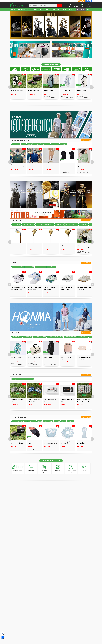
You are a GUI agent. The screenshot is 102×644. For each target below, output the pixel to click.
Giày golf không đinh (18, 267)
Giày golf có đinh (30, 267)
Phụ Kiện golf (19, 417)
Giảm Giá (89, 10)
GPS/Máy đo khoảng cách (20, 421)
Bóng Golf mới (16, 379)
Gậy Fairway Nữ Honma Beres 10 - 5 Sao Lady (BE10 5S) (51, 247)
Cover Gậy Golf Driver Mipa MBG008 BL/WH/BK (83, 444)
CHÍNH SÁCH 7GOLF (51, 461)
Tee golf (64, 421)
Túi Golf (45, 10)
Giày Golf (30, 10)
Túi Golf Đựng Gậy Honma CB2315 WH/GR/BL (16, 359)
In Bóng (59, 10)
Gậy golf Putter (84, 224)
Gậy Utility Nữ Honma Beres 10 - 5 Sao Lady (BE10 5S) (33, 247)
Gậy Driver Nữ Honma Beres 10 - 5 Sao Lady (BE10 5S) (67, 247)
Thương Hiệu (81, 10)
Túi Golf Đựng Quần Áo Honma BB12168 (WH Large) (34, 359)
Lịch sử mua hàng (62, 1)
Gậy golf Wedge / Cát (72, 224)
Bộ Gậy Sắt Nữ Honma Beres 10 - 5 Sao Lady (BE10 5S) (17, 247)
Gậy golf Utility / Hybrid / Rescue (45, 224)
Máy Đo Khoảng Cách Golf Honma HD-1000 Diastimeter (67, 92)
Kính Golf (57, 421)
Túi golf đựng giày (83, 337)
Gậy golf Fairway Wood (29, 224)
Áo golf (24, 144)
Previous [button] (13, 25)
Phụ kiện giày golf (41, 267)
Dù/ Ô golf (71, 421)
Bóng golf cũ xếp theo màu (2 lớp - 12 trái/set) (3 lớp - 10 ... (84, 401)
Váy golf (30, 144)
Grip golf (40, 421)
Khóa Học (72, 10)
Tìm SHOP (15, 1)
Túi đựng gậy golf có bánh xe (55, 337)
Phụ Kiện (52, 10)
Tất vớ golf (64, 144)
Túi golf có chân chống (40, 337)
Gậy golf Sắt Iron (60, 224)
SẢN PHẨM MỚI (51, 65)
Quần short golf (46, 144)
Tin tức (65, 10)
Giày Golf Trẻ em (52, 267)
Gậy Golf (14, 10)
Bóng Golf (38, 10)
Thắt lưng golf (55, 144)
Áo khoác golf (16, 144)
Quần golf (37, 144)
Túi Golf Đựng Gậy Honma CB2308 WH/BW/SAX (82, 92)
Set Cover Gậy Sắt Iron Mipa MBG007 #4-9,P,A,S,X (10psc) (67, 444)
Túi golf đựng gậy (17, 337)
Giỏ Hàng (82, 5)
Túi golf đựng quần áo (71, 337)
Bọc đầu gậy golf (48, 421)
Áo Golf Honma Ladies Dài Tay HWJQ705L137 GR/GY (83, 167)
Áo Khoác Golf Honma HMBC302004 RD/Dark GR (18, 92)
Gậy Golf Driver (17, 224)
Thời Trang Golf (21, 140)
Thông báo (76, 5)
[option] (51, 25)
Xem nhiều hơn (86, 140)
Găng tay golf (32, 421)
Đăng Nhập (89, 5)
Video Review (70, 5)
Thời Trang (22, 10)
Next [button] (89, 25)
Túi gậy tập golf (28, 337)
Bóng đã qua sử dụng (28, 379)
